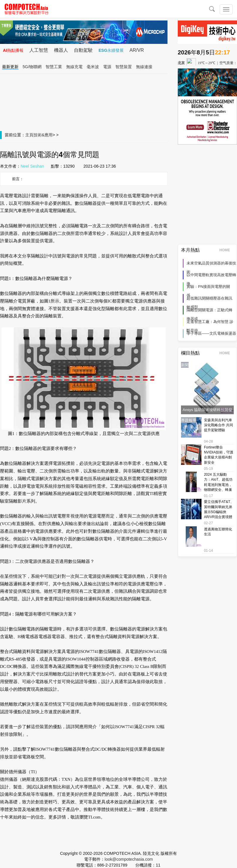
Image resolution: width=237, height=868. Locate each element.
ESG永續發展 (111, 50)
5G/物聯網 (32, 67)
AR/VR (137, 50)
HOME (227, 250)
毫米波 (93, 67)
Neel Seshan (32, 166)
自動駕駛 (83, 50)
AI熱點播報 (13, 50)
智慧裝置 (124, 67)
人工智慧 (39, 50)
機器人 (61, 50)
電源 (107, 67)
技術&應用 (43, 135)
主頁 (29, 135)
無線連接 (144, 67)
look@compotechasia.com (129, 859)
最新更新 (10, 67)
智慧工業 (54, 67)
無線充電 (75, 67)
